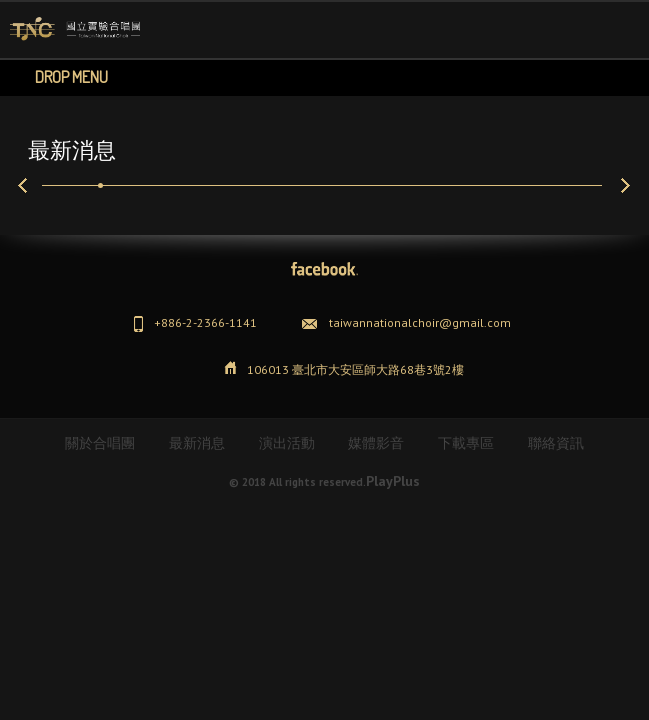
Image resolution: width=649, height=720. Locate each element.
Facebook (324, 269)
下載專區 (466, 442)
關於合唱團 (100, 442)
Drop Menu (71, 77)
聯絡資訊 (556, 442)
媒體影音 (376, 442)
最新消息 (197, 442)
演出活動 (287, 442)
